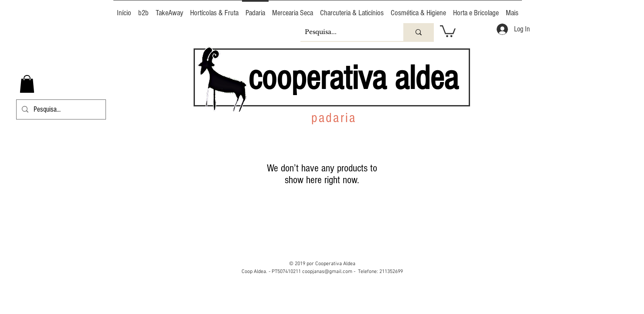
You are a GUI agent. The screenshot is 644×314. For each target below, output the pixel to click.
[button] (448, 31)
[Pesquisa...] (345, 32)
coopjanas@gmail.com (327, 272)
